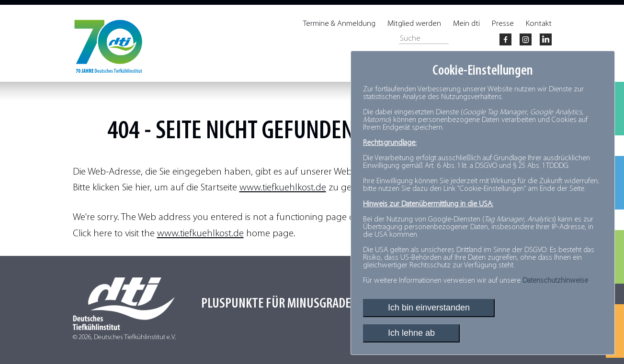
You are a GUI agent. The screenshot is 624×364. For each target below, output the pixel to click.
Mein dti (466, 24)
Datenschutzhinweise (555, 281)
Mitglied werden (414, 24)
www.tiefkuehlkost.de (283, 188)
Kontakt (539, 24)
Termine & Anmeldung (339, 24)
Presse (503, 24)
